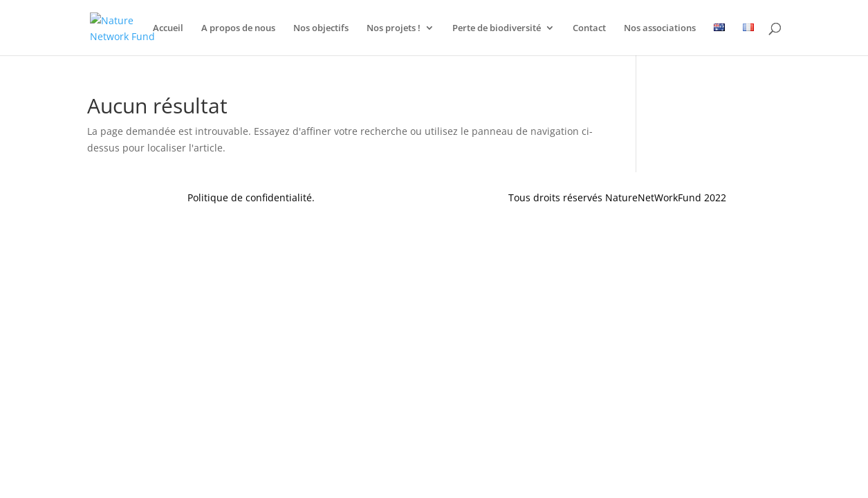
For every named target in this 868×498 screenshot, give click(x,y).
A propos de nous (238, 28)
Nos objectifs (321, 28)
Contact (589, 28)
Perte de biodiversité (497, 28)
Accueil (168, 28)
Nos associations (660, 28)
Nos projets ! (394, 28)
